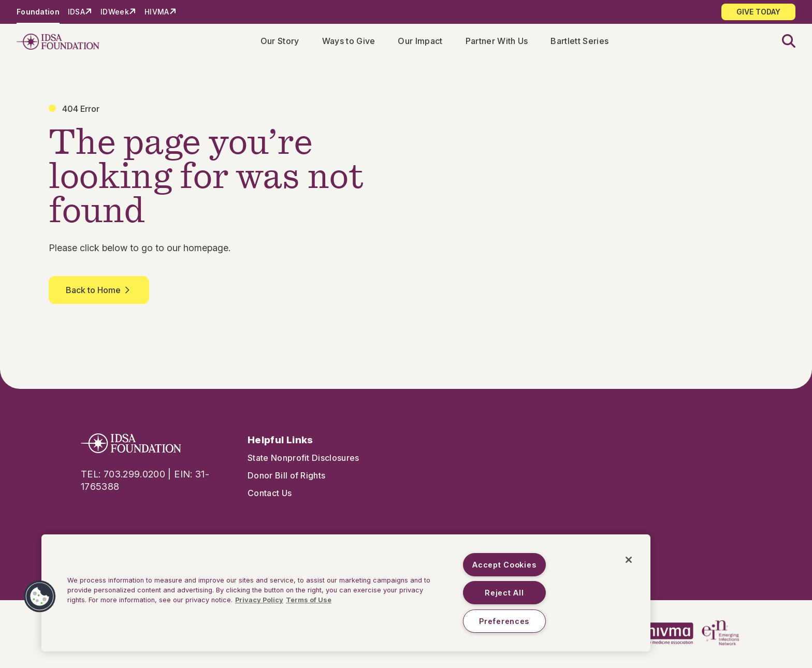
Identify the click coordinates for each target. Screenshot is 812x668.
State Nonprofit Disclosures (303, 460)
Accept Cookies (504, 565)
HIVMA (157, 12)
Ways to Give (351, 42)
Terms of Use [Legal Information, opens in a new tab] (309, 600)
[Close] (629, 560)
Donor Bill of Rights (286, 477)
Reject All (504, 593)
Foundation (38, 12)
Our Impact (422, 42)
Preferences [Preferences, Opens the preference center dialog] (504, 621)
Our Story (282, 42)
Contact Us (270, 495)
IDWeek (115, 12)
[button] (782, 43)
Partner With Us (499, 42)
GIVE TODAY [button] (758, 12)
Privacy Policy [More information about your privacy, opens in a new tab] (259, 600)
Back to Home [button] (99, 292)
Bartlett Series (582, 42)
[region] (346, 593)
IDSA (76, 12)
